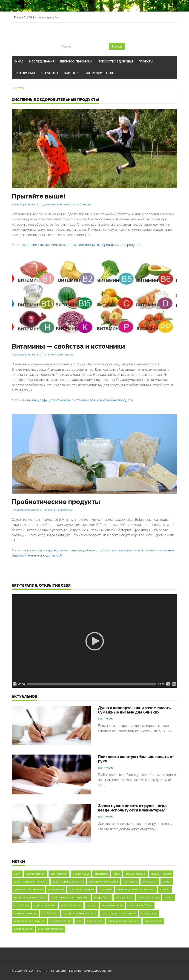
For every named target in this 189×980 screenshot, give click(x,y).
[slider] (92, 684)
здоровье (70, 245)
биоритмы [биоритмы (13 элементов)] (101, 874)
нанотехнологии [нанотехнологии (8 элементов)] (45, 905)
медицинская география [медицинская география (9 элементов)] (30, 897)
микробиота (32, 550)
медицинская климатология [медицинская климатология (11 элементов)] (70, 897)
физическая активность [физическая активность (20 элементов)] (124, 921)
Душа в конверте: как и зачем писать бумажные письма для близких (134, 710)
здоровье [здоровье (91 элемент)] (105, 889)
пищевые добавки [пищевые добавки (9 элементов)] (140, 905)
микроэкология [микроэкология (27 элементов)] (149, 897)
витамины (31, 400)
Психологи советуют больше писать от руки (136, 759)
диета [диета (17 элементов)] (167, 882)
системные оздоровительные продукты (110, 245)
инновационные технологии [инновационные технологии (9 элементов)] (136, 889)
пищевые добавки (82, 550)
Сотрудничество (100, 73)
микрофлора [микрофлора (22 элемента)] (124, 897)
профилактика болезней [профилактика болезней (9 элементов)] (80, 913)
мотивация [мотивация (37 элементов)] (21, 905)
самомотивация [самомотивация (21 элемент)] (61, 921)
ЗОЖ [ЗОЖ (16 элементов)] (17, 874)
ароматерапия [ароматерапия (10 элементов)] (36, 874)
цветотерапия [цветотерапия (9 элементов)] (23, 929)
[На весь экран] (174, 684)
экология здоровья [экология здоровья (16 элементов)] (51, 929)
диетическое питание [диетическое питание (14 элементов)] (28, 889)
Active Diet (49, 73)
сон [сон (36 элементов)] (79, 921)
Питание (48, 355)
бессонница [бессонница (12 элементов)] (81, 874)
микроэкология (55, 550)
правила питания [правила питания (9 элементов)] (25, 913)
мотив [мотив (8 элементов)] (168, 897)
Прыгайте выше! (39, 196)
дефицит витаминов (55, 400)
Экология (49, 510)
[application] (94, 641)
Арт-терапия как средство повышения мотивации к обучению (83, 17)
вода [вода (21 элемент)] (117, 874)
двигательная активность (42, 245)
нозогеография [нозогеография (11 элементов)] (71, 905)
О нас (19, 61)
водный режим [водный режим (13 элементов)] (161, 874)
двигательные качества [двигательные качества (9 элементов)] (68, 882)
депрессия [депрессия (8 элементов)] (150, 882)
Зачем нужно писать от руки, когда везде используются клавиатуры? (132, 808)
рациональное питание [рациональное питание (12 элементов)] (29, 921)
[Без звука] (168, 684)
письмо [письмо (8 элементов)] (92, 905)
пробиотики (107, 550)
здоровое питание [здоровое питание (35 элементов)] (82, 889)
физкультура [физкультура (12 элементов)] (153, 921)
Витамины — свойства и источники (68, 346)
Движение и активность (58, 204)
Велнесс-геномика (76, 61)
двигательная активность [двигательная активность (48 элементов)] (31, 882)
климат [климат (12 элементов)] (165, 889)
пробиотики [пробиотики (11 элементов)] (50, 913)
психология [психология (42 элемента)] (149, 913)
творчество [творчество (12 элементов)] (95, 921)
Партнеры (72, 73)
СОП (60, 555)
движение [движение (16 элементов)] (130, 882)
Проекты (146, 61)
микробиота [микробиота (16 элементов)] (102, 897)
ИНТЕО (19, 88)
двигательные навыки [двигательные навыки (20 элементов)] (104, 882)
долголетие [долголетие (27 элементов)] (56, 889)
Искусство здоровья (115, 61)
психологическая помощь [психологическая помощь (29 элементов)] (119, 913)
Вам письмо (25, 73)
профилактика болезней (137, 550)
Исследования (42, 61)
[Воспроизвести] (15, 684)
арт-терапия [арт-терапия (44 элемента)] (59, 874)
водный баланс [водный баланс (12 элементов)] (136, 874)
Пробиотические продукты (56, 502)
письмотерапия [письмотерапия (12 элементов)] (113, 905)
